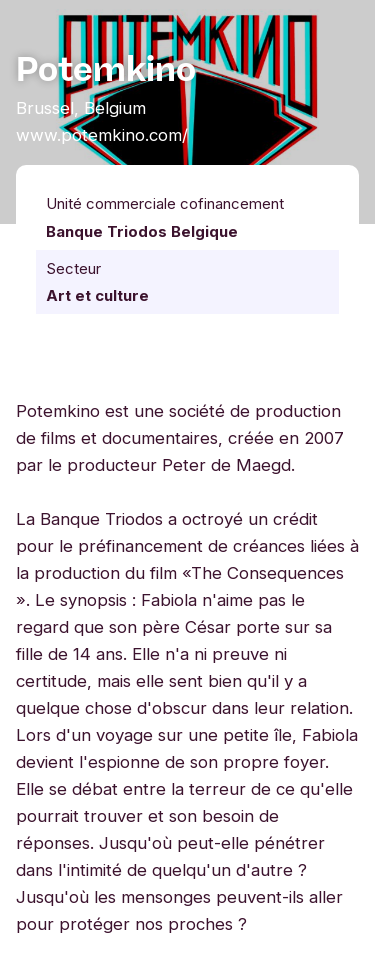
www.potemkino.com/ (102, 135)
